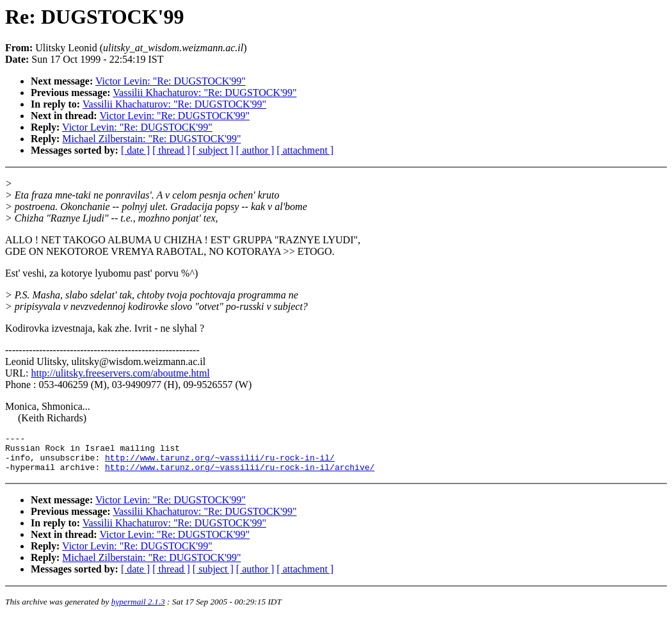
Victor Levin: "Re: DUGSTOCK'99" (171, 81)
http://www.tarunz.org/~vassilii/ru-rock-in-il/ (220, 463)
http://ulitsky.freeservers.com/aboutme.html (120, 373)
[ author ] (255, 150)
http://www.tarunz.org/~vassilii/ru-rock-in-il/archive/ (240, 475)
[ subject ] (213, 150)
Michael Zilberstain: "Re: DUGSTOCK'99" (151, 139)
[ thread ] (171, 150)
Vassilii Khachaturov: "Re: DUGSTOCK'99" (204, 93)
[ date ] (135, 150)
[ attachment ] (305, 150)
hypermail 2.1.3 (138, 609)
